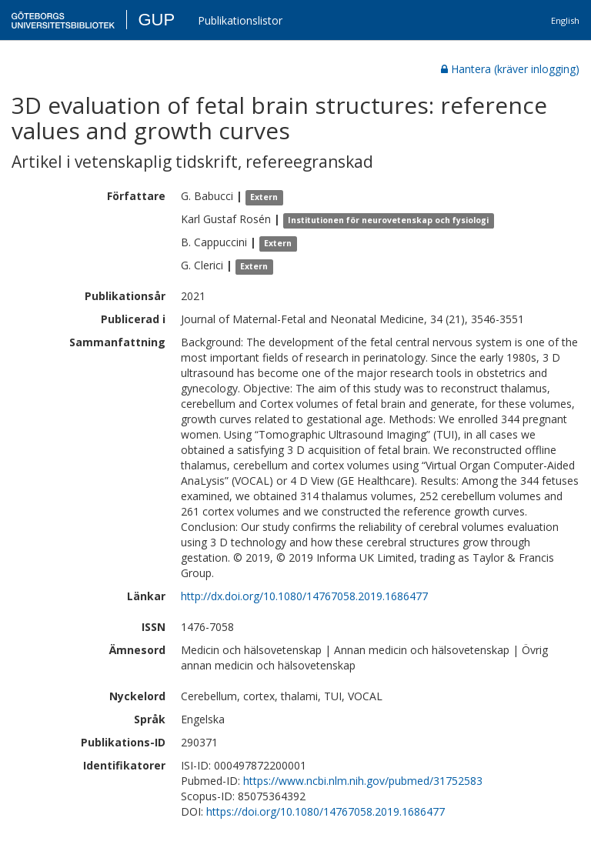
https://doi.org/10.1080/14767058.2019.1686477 (326, 811)
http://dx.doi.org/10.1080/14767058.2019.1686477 (304, 596)
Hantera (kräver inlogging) (510, 69)
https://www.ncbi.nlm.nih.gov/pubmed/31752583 (363, 781)
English (565, 20)
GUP (156, 20)
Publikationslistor (240, 20)
